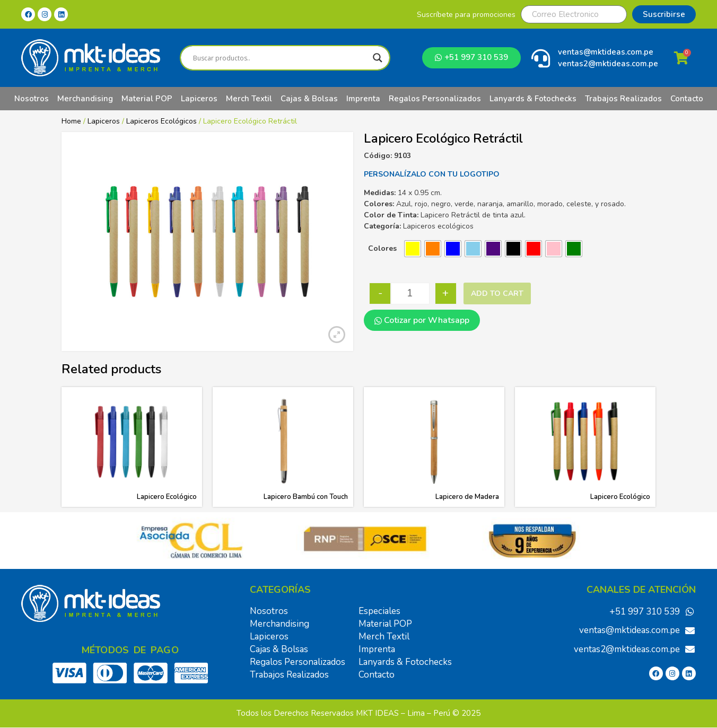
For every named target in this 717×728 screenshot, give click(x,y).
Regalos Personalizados (435, 99)
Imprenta (363, 99)
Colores (382, 248)
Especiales (379, 611)
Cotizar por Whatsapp (422, 320)
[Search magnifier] (378, 58)
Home (71, 121)
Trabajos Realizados (623, 99)
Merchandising (85, 99)
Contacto (687, 99)
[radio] (413, 249)
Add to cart (497, 293)
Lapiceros (199, 99)
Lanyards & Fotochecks (533, 99)
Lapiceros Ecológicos (161, 121)
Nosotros (32, 99)
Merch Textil (249, 99)
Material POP (147, 99)
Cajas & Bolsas (309, 99)
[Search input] (280, 58)
